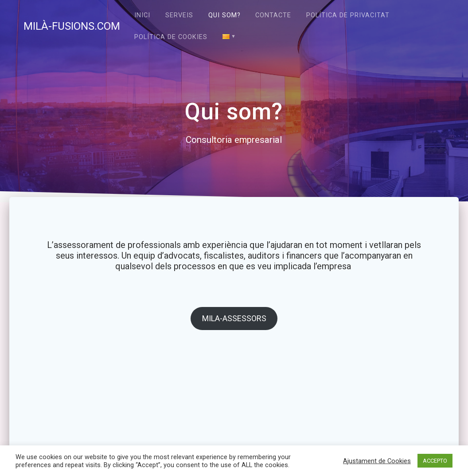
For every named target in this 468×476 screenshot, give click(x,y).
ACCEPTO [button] (435, 461)
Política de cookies (171, 37)
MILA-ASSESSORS (234, 318)
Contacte (273, 15)
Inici (142, 15)
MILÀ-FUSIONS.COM (72, 26)
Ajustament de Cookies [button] (377, 461)
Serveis (179, 15)
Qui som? (224, 15)
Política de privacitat (348, 15)
